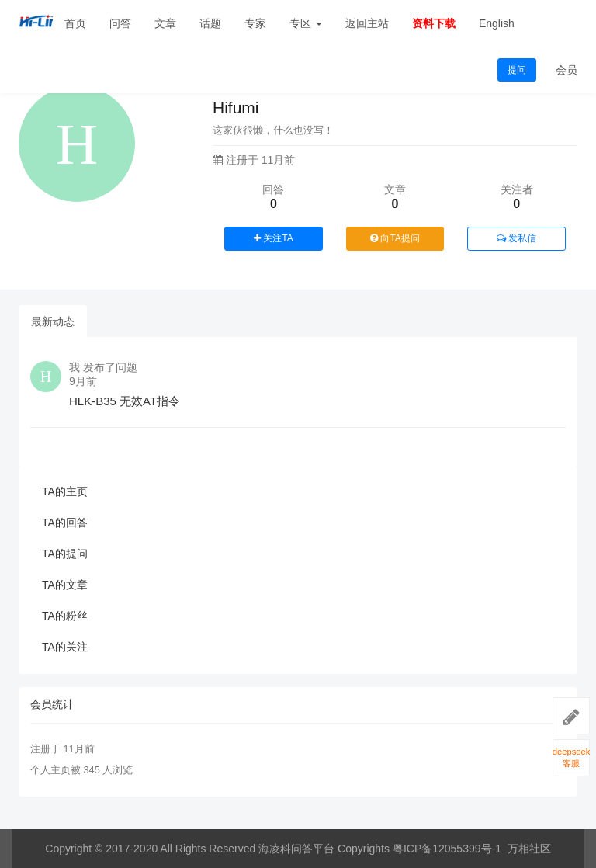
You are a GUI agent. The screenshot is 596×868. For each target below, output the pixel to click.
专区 (306, 23)
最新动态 (53, 321)
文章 (165, 23)
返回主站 (367, 23)
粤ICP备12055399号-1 (447, 849)
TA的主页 (65, 491)
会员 (567, 70)
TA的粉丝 (65, 616)
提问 (517, 70)
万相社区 (529, 849)
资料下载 (434, 23)
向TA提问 (395, 238)
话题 (210, 23)
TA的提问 (65, 554)
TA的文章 (65, 585)
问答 (120, 23)
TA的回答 (65, 523)
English (497, 23)
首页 (75, 23)
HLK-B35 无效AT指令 (125, 401)
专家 (255, 23)
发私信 (516, 238)
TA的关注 (65, 647)
